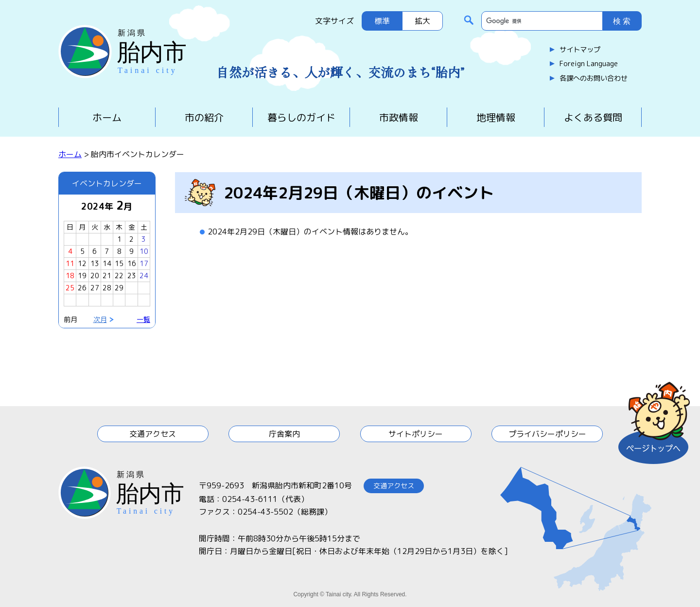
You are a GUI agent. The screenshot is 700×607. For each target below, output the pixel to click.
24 (144, 276)
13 (95, 263)
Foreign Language (589, 64)
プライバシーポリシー (547, 434)
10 (144, 251)
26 (82, 288)
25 (70, 288)
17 (144, 263)
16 (132, 263)
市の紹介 (204, 117)
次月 (100, 319)
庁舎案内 (284, 434)
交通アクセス (153, 434)
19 (82, 276)
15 (119, 263)
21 (107, 276)
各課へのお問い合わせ (594, 78)
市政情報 (399, 117)
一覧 (143, 319)
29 (119, 288)
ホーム (107, 117)
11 (70, 263)
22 (119, 276)
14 (107, 263)
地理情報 (496, 117)
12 (82, 263)
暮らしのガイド (301, 117)
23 (132, 276)
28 (107, 288)
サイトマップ (580, 50)
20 (95, 276)
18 (70, 276)
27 (95, 288)
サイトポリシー (416, 434)
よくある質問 (593, 117)
